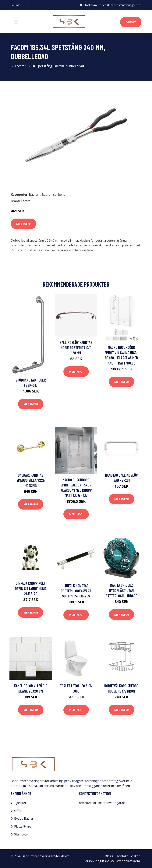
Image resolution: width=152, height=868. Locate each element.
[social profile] (25, 5)
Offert (131, 22)
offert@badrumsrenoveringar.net (120, 5)
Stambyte (21, 834)
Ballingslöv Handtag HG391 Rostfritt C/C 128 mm (76, 348)
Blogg (109, 856)
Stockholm (90, 5)
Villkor (135, 856)
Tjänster (20, 803)
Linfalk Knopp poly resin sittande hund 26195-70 (31, 588)
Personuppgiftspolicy (99, 861)
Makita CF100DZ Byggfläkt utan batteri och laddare (121, 590)
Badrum (35, 195)
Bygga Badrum (25, 818)
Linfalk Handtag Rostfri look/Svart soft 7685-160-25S (76, 591)
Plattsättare (23, 826)
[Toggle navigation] (16, 22)
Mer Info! (23, 224)
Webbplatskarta (128, 861)
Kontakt (122, 856)
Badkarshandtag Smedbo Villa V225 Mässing (31, 480)
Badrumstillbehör (54, 195)
